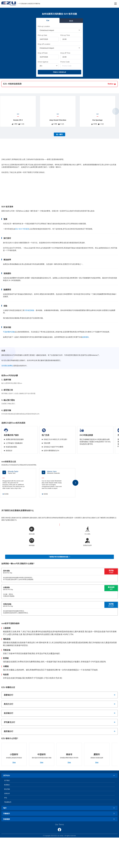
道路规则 (85, 337)
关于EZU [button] (59, 775)
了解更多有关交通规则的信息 (59, 557)
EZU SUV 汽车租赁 (22, 229)
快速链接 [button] (59, 819)
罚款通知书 (8, 802)
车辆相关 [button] (59, 814)
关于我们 (7, 780)
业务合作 (7, 793)
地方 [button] (59, 808)
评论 (6, 798)
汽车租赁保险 (29, 310)
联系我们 (7, 785)
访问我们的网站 (7, 366)
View (14, 762)
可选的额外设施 (9, 332)
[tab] (59, 775)
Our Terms (59, 825)
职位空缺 (7, 789)
